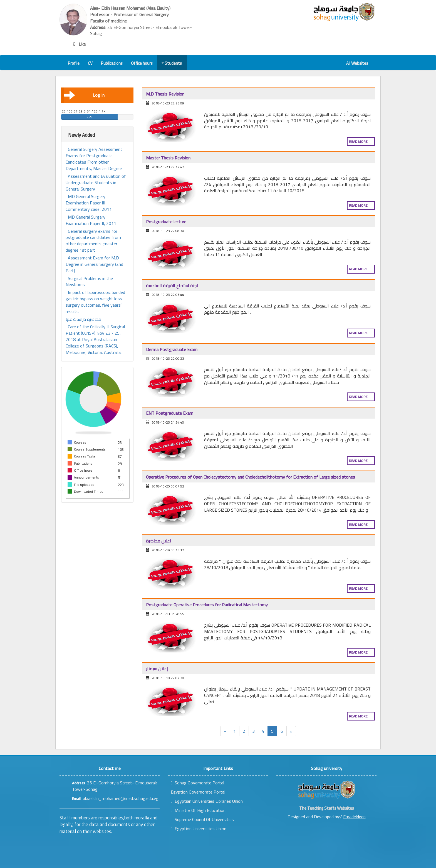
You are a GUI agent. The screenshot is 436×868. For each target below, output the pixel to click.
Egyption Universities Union (199, 829)
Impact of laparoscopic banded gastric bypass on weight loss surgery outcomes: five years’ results (95, 302)
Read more (358, 142)
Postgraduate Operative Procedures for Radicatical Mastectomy (207, 605)
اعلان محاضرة (158, 541)
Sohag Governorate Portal (197, 783)
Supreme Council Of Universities (202, 819)
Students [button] (172, 63)
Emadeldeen (354, 817)
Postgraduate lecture (166, 222)
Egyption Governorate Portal (198, 792)
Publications (112, 63)
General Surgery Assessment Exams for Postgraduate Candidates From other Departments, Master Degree (94, 159)
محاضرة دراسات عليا (83, 319)
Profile (74, 63)
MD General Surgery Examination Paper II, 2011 (91, 220)
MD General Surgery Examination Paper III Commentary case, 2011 (89, 203)
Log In (84, 95)
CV (90, 63)
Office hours (142, 63)
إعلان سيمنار (157, 669)
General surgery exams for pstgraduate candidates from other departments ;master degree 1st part (93, 241)
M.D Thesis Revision (165, 94)
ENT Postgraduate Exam (170, 413)
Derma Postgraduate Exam (172, 349)
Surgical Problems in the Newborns (89, 282)
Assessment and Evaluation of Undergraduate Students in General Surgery (96, 183)
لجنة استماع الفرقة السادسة (172, 286)
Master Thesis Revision (168, 158)
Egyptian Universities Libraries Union (207, 801)
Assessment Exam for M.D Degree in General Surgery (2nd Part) (94, 264)
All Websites (357, 63)
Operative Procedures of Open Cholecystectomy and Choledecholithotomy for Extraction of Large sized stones (251, 477)
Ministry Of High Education (198, 810)
